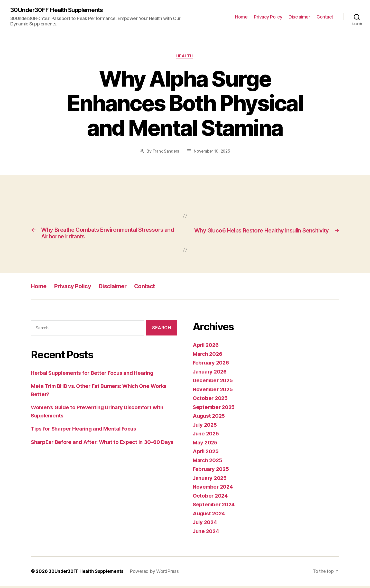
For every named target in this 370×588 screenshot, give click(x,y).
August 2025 (210, 418)
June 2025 (206, 436)
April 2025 (206, 454)
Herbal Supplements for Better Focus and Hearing (95, 375)
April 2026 (206, 347)
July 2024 (206, 524)
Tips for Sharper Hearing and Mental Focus (86, 431)
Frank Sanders (165, 152)
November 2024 (214, 489)
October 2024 (211, 498)
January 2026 (211, 374)
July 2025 (206, 427)
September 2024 (215, 507)
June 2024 (207, 533)
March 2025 (208, 462)
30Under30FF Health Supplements (59, 10)
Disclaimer (299, 17)
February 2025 (212, 471)
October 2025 (211, 400)
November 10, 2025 (212, 152)
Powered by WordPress (157, 573)
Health (185, 57)
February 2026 (212, 365)
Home (241, 17)
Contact (325, 17)
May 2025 (205, 445)
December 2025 (214, 383)
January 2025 (210, 480)
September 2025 (214, 409)
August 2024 (210, 515)
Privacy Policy (268, 17)
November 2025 (214, 391)
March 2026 (208, 356)
